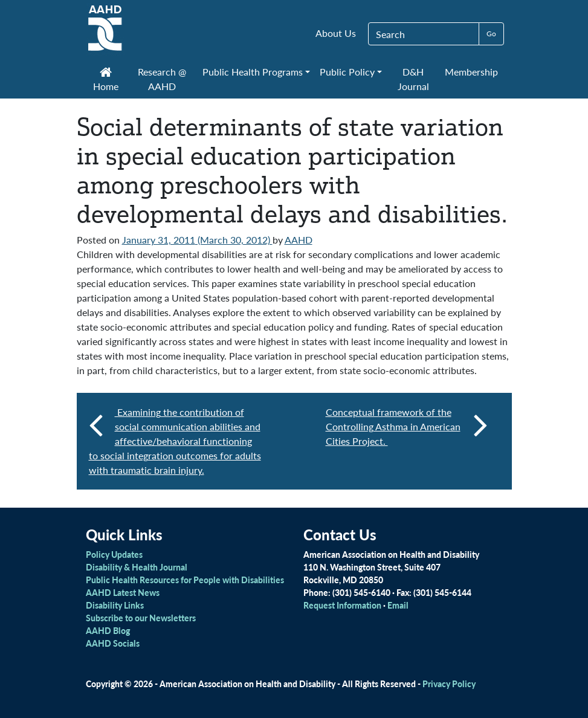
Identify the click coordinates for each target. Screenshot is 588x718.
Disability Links (115, 605)
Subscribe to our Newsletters (141, 618)
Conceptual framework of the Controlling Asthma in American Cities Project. (407, 426)
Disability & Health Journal (137, 567)
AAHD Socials (113, 643)
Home (106, 80)
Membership (471, 72)
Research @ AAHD (162, 79)
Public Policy (347, 72)
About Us (336, 33)
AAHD (299, 240)
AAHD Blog (108, 630)
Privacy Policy (449, 684)
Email (398, 605)
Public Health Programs (253, 72)
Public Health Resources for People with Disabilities (185, 580)
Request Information (342, 605)
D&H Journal (413, 79)
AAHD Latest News (123, 592)
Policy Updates (114, 554)
